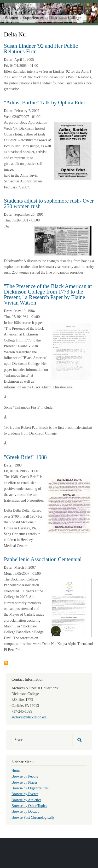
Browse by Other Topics (29, 806)
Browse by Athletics (26, 800)
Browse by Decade (25, 812)
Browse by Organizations (30, 788)
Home (16, 771)
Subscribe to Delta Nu (6, 663)
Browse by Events (25, 794)
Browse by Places (25, 782)
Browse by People (25, 776)
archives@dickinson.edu (30, 717)
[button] (73, 151)
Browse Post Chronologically (33, 818)
